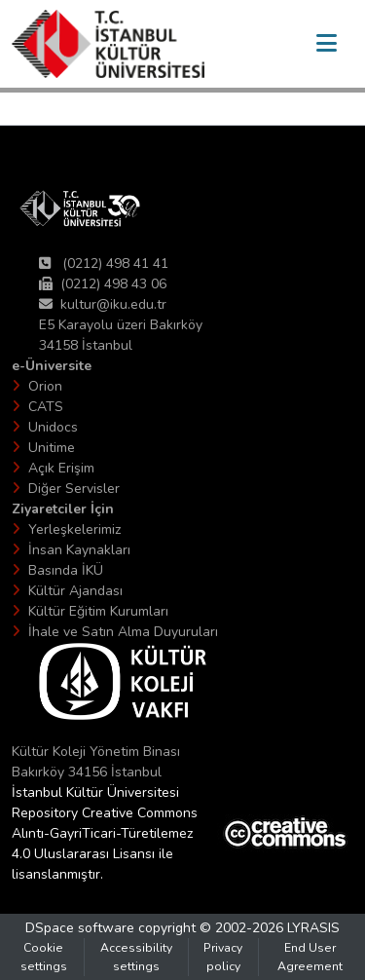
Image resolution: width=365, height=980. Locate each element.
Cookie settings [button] (44, 957)
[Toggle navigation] (326, 44)
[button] (108, 44)
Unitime (52, 448)
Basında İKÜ (66, 570)
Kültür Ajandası (75, 591)
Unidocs (53, 427)
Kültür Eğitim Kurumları (98, 611)
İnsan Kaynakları (79, 550)
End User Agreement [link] (310, 957)
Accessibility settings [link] (136, 957)
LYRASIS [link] (313, 928)
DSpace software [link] (80, 928)
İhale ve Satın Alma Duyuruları (123, 632)
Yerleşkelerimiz (74, 529)
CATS (46, 407)
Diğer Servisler (74, 489)
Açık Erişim (61, 468)
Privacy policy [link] (223, 957)
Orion (45, 386)
